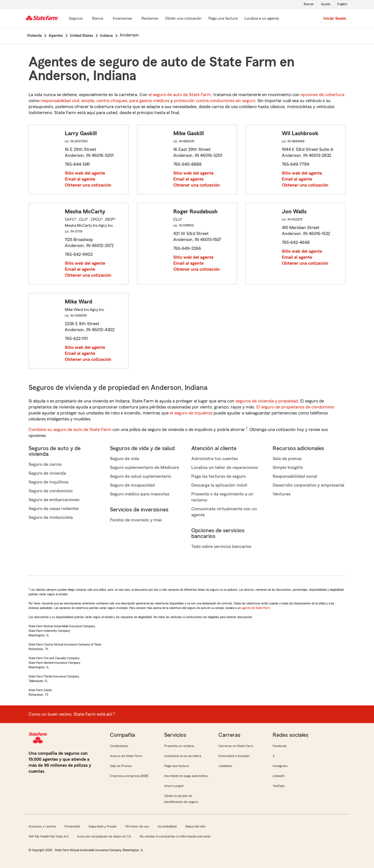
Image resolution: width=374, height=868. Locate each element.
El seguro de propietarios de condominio (295, 407)
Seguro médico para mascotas (140, 494)
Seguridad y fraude (102, 826)
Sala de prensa (287, 459)
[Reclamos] (150, 19)
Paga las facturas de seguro (218, 476)
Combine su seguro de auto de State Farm (70, 430)
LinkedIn (279, 776)
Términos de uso (137, 826)
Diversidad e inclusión (234, 756)
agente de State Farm (256, 608)
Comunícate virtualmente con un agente (224, 512)
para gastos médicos (149, 101)
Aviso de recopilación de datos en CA (104, 836)
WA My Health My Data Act (49, 836)
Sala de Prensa (121, 766)
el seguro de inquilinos (191, 413)
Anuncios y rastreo (42, 826)
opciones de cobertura (322, 95)
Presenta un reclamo (179, 746)
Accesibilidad (167, 826)
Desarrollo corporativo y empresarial (308, 485)
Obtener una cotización (88, 185)
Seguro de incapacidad (132, 485)
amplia (88, 101)
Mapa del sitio (195, 826)
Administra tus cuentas (215, 459)
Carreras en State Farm (236, 746)
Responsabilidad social (295, 476)
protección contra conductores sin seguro (215, 101)
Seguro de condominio (51, 491)
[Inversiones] (122, 19)
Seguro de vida (124, 459)
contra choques (112, 101)
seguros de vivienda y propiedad (267, 401)
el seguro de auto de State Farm (180, 95)
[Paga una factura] (223, 19)
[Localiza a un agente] (262, 19)
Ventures (281, 494)
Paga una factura (176, 766)
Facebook (280, 746)
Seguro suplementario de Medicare (144, 468)
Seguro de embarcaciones (54, 500)
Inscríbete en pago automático (186, 776)
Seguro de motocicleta (51, 517)
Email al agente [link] (80, 179)
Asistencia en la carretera (183, 756)
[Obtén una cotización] (183, 19)
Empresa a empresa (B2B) (129, 776)
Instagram (280, 766)
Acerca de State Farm (126, 756)
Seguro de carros (45, 464)
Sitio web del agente (85, 173)
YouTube (279, 786)
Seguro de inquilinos (49, 482)
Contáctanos (119, 746)
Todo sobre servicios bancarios (221, 547)
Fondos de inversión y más (136, 520)
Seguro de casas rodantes (54, 509)
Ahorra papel (174, 786)
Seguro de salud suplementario (140, 476)
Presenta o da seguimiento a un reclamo (222, 497)
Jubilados (225, 766)
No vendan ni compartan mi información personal (175, 836)
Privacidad (72, 826)
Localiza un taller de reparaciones (225, 468)
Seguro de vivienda (47, 473)
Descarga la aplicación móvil (219, 485)
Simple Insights (288, 468)
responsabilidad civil (60, 101)
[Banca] (98, 19)
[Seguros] (76, 19)
